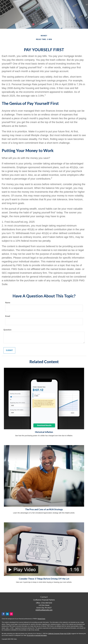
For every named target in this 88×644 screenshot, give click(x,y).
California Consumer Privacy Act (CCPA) (59, 634)
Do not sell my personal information (37, 635)
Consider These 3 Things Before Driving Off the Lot (44, 579)
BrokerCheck (42, 619)
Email (8, 316)
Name (8, 303)
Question (7, 330)
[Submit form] (9, 350)
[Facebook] (3, 614)
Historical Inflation (44, 432)
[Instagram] (11, 614)
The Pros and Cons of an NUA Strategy (44, 509)
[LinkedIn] (7, 614)
